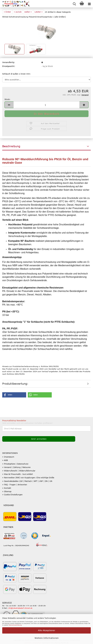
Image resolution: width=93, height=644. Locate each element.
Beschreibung (11, 146)
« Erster (7, 12)
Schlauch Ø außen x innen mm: (16, 74)
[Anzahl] (46, 105)
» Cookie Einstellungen (12, 495)
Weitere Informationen (47, 638)
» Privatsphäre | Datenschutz (15, 464)
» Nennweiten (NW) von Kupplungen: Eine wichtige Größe (28, 478)
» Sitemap (7, 491)
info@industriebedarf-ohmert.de (20, 608)
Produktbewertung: (15, 384)
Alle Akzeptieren (46, 630)
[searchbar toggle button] (74, 4)
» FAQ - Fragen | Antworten (15, 485)
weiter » (28, 12)
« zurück (18, 12)
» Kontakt (7, 488)
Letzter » (39, 12)
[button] (9, 105)
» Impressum (8, 457)
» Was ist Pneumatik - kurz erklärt (18, 474)
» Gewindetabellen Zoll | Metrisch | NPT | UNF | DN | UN (27, 481)
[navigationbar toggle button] (89, 4)
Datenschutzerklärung (15, 625)
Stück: (7, 99)
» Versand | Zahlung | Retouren (16, 467)
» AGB (5, 460)
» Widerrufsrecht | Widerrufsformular (19, 471)
